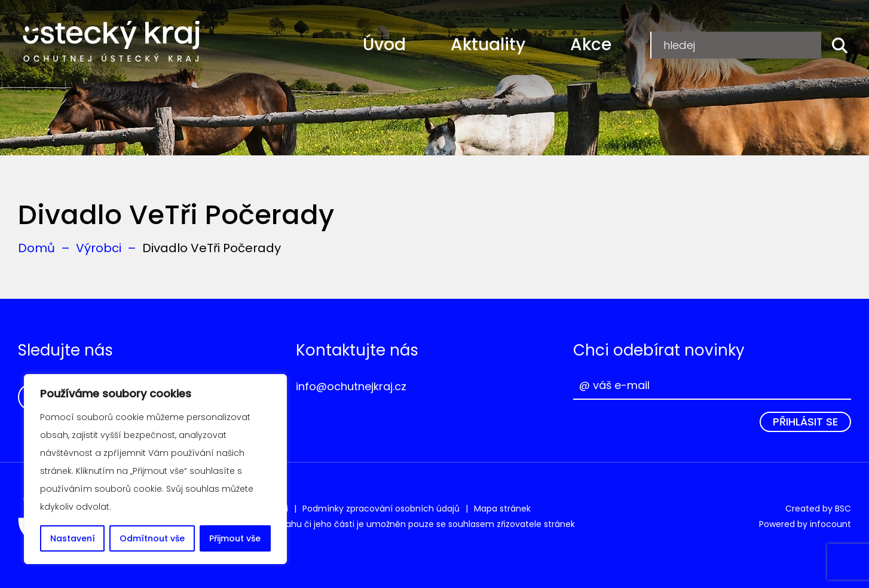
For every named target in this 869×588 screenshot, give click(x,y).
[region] (155, 469)
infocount (830, 524)
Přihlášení (782, 45)
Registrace (692, 45)
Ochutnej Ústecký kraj (111, 42)
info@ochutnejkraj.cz (351, 386)
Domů (36, 248)
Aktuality (488, 45)
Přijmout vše (235, 538)
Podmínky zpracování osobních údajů (381, 509)
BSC (843, 509)
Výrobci (99, 248)
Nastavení (73, 538)
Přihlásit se (805, 422)
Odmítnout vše (152, 538)
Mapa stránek (502, 509)
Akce (591, 45)
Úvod (384, 45)
